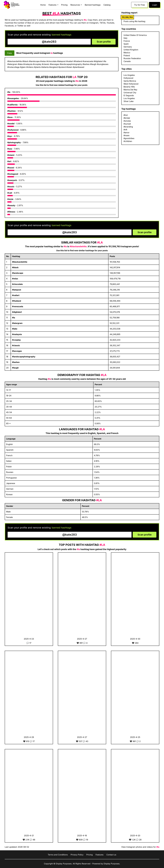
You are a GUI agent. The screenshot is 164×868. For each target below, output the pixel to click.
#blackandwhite (20, 262)
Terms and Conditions (58, 855)
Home (43, 5)
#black (15, 267)
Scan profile (104, 42)
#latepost (17, 290)
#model (11, 124)
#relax (15, 279)
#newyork (12, 180)
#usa (10, 149)
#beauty (11, 205)
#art (9, 161)
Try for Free (139, 5)
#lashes (16, 362)
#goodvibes (129, 138)
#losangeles (13, 98)
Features (100, 855)
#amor (127, 133)
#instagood (13, 174)
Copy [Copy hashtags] (10, 53)
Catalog (107, 5)
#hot (126, 115)
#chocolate (17, 284)
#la (9, 92)
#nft (125, 130)
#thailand (17, 301)
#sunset (127, 124)
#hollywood (13, 130)
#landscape (18, 273)
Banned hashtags (93, 5)
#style (10, 199)
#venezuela (18, 306)
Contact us (111, 855)
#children (128, 141)
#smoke (127, 121)
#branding (128, 127)
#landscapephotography (24, 357)
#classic (16, 345)
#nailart (16, 295)
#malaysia (17, 334)
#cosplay (16, 340)
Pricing (64, 5)
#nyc (10, 136)
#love (10, 117)
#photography (14, 142)
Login (155, 5)
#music (11, 187)
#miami (11, 155)
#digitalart (17, 312)
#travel (11, 168)
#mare (126, 135)
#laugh (15, 368)
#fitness (11, 212)
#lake (15, 329)
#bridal (127, 118)
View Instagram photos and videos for (140, 847)
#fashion (12, 111)
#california (12, 105)
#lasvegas (17, 351)
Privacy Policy (77, 855)
